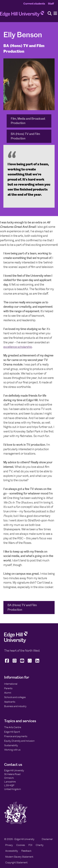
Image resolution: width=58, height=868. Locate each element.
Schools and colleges (15, 697)
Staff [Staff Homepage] (51, 4)
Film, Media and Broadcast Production (28, 121)
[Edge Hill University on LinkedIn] (37, 663)
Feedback (26, 851)
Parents (8, 688)
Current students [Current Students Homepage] (34, 4)
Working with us (12, 750)
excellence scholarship (18, 347)
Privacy (9, 845)
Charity (40, 845)
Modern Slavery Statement (19, 857)
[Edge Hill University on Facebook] (7, 663)
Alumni (8, 693)
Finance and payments (16, 736)
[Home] (22, 15)
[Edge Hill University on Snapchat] (30, 663)
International (11, 684)
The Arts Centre (13, 727)
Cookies (21, 845)
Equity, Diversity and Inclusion (19, 741)
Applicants (10, 702)
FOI (30, 845)
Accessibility (12, 851)
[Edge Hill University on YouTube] (22, 663)
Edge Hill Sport (12, 732)
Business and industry (15, 706)
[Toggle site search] (50, 14)
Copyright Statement (16, 862)
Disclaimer (47, 839)
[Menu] (55, 13)
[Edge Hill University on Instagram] (15, 663)
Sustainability (11, 745)
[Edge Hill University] (16, 642)
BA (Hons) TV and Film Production (25, 136)
